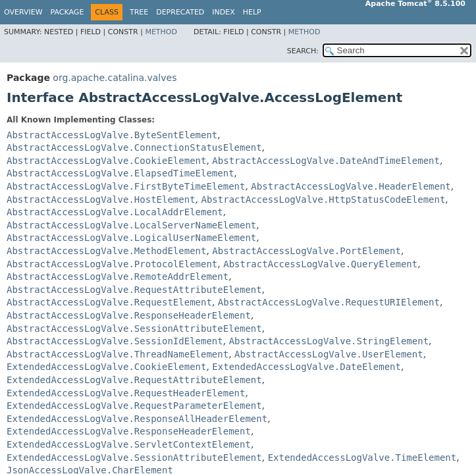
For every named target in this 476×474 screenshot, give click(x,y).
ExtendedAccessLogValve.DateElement (306, 367)
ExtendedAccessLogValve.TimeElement (362, 458)
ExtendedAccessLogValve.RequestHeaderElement (126, 393)
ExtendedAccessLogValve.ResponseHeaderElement (129, 431)
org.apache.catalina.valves (115, 78)
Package (67, 12)
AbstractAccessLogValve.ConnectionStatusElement (134, 147)
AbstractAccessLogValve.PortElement (306, 251)
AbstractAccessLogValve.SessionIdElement (115, 341)
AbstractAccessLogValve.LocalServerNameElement (131, 225)
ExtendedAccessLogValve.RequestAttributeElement (134, 380)
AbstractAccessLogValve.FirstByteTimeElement (126, 186)
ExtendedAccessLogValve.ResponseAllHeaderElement (137, 419)
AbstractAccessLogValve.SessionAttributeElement (134, 329)
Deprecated (180, 12)
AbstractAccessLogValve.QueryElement (320, 264)
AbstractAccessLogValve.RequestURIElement (329, 302)
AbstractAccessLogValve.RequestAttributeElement (134, 290)
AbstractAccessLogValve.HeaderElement (351, 186)
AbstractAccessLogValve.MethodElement (106, 251)
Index (223, 12)
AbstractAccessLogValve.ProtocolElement (112, 264)
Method (161, 32)
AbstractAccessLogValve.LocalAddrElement (115, 212)
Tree (139, 12)
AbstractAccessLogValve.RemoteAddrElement (118, 276)
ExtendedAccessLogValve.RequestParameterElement (134, 406)
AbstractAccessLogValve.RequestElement (109, 302)
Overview (23, 12)
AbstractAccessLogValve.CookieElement (106, 161)
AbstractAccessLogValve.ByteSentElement (112, 135)
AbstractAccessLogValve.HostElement (101, 199)
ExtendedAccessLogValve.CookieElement (106, 367)
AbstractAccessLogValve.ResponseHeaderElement (129, 315)
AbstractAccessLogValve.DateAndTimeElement (326, 161)
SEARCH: (303, 51)
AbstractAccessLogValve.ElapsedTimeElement (120, 173)
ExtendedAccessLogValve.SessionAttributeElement (134, 458)
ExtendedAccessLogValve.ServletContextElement (129, 444)
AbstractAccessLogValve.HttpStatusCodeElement (323, 199)
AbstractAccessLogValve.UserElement (329, 354)
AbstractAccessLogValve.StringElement (329, 341)
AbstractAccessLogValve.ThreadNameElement (118, 354)
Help (252, 12)
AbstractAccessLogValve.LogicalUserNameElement (131, 238)
